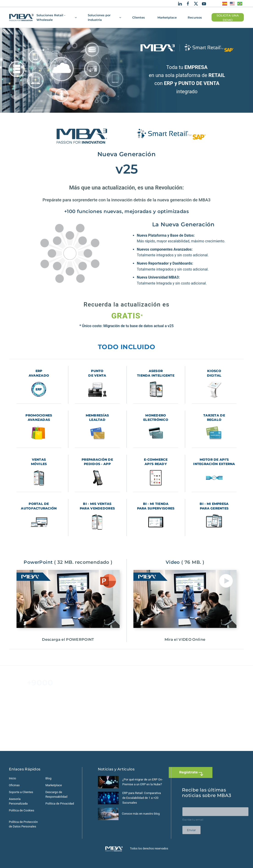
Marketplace (167, 17)
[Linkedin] (180, 3)
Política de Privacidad (60, 804)
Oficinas (14, 785)
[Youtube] (204, 3)
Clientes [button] (139, 17)
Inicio (12, 778)
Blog (48, 778)
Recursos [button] (195, 17)
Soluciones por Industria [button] (104, 18)
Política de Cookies (22, 810)
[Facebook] (188, 3)
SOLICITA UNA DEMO (228, 18)
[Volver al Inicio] (21, 17)
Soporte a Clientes (21, 792)
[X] (196, 3)
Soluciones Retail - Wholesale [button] (57, 18)
